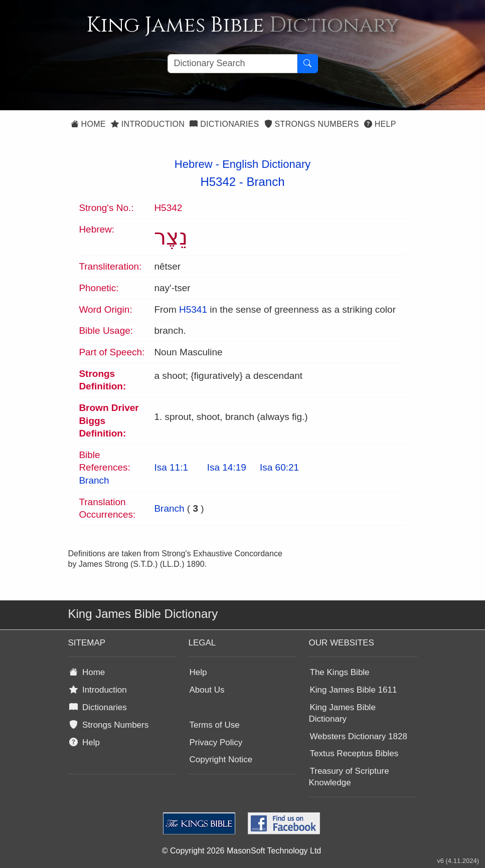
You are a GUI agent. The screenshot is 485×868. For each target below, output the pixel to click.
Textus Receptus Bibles (354, 753)
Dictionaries (224, 124)
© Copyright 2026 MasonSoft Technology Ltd (241, 851)
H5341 (193, 309)
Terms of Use (215, 725)
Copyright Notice (221, 760)
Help (380, 124)
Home (88, 124)
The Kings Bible (340, 672)
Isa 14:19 (227, 467)
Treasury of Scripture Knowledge (349, 777)
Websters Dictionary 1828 (359, 736)
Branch (266, 182)
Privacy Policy (216, 742)
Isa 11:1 (171, 467)
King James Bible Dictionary (342, 713)
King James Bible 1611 (354, 690)
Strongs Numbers (312, 124)
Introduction (148, 124)
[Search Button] (307, 64)
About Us (207, 690)
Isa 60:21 (279, 467)
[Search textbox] (232, 64)
